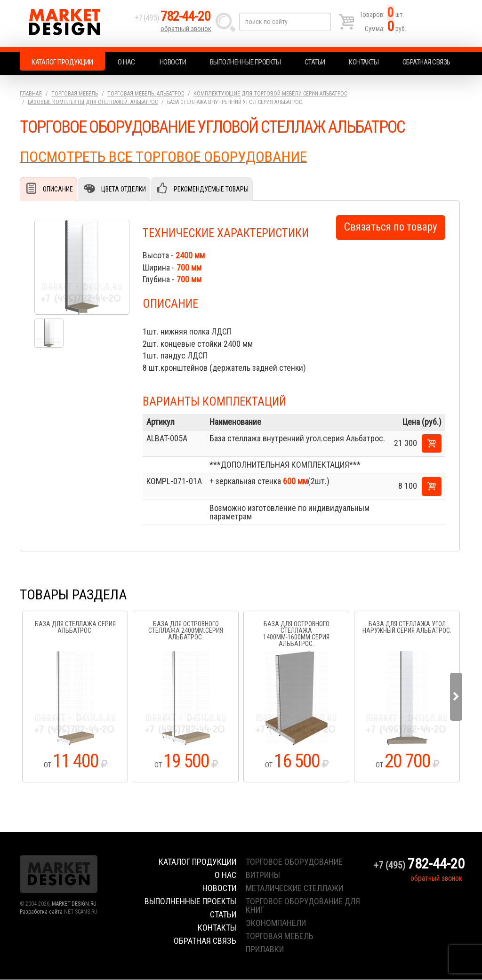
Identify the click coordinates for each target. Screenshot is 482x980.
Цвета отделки (123, 189)
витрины (263, 875)
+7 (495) (175, 20)
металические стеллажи (294, 888)
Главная (31, 94)
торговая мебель (280, 936)
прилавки (265, 950)
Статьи (315, 62)
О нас (126, 62)
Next (456, 697)
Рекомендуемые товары (211, 189)
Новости (173, 62)
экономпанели (276, 923)
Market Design (75, 24)
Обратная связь (426, 62)
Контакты (364, 62)
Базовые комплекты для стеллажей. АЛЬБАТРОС (93, 102)
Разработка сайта (41, 912)
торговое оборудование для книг (303, 906)
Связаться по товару (391, 227)
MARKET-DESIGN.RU (74, 904)
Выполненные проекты (245, 62)
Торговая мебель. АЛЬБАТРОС (146, 94)
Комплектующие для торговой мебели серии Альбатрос (270, 94)
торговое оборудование (294, 862)
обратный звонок (186, 31)
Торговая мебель (75, 94)
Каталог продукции (62, 62)
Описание (58, 189)
